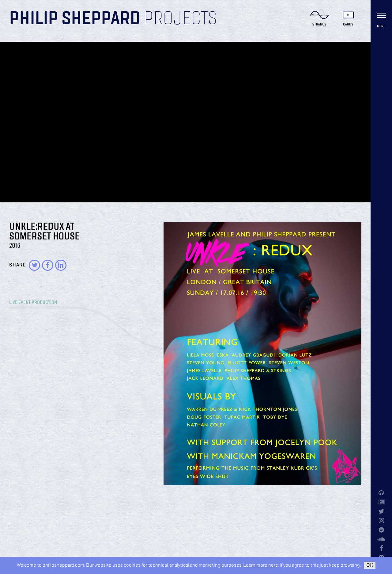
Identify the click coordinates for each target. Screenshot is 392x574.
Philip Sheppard (75, 19)
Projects (180, 19)
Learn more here (261, 565)
